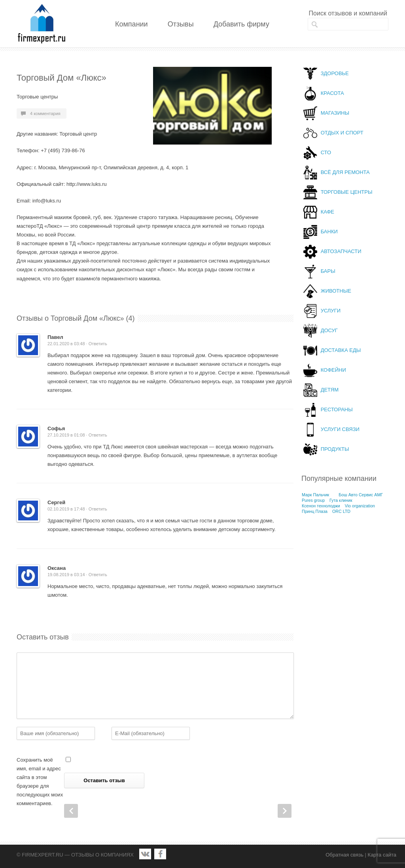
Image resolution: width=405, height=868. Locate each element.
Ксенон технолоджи (321, 506)
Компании (132, 24)
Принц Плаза (315, 511)
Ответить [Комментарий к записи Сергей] (98, 509)
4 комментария (45, 113)
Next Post (285, 811)
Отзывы (181, 24)
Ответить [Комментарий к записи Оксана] (98, 575)
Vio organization (360, 506)
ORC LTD (341, 511)
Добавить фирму (241, 24)
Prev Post (71, 811)
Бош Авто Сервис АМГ (361, 495)
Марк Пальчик (315, 495)
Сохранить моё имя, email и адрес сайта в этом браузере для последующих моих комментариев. (40, 782)
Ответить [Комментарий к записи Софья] (98, 435)
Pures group (313, 500)
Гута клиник (341, 500)
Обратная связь (344, 855)
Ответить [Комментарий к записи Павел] (98, 344)
